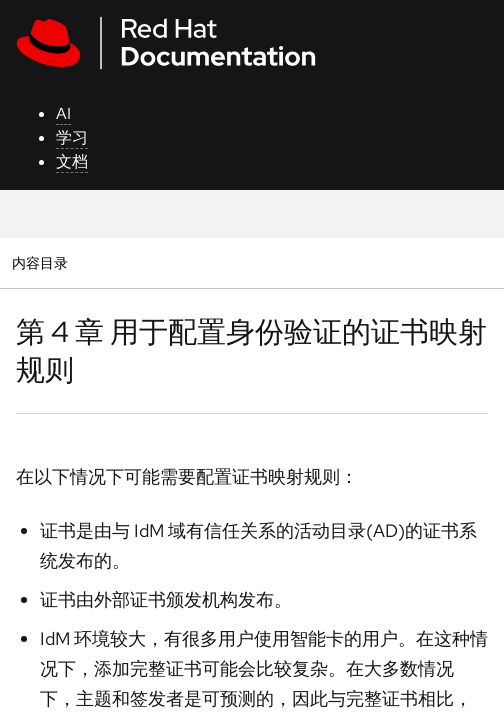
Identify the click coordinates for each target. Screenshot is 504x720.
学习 (72, 137)
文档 (72, 161)
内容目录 (39, 262)
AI (63, 113)
